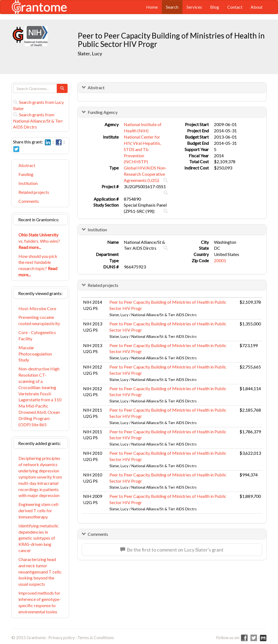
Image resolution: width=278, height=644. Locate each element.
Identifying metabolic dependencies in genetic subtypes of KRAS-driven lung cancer (39, 538)
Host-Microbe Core (37, 308)
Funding (26, 174)
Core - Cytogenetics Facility (37, 335)
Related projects (34, 192)
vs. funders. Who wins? (39, 241)
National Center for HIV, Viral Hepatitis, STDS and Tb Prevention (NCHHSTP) (142, 149)
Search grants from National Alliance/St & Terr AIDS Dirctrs (38, 121)
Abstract (27, 165)
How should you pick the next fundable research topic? (38, 265)
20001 (220, 260)
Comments (29, 201)
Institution (28, 183)
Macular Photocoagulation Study (35, 354)
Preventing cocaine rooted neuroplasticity (39, 320)
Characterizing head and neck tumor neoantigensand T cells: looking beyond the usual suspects (40, 572)
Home (152, 7)
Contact (235, 7)
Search (172, 7)
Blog (215, 7)
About (257, 7)
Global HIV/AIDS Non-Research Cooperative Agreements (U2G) (145, 174)
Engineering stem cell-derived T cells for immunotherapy (39, 510)
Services (194, 7)
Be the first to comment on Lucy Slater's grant (172, 550)
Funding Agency (103, 112)
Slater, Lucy (90, 53)
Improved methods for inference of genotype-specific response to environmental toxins (40, 602)
